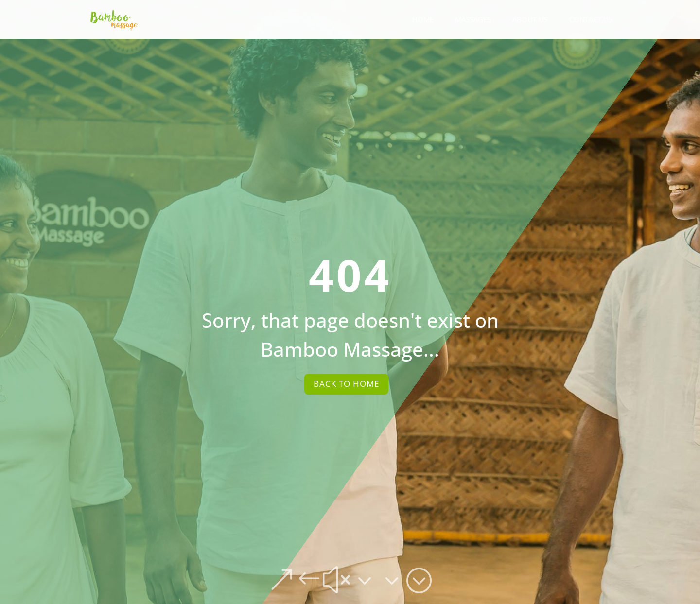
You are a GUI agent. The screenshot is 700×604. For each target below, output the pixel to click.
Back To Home (346, 384)
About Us (530, 20)
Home (423, 20)
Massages (473, 20)
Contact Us (591, 20)
